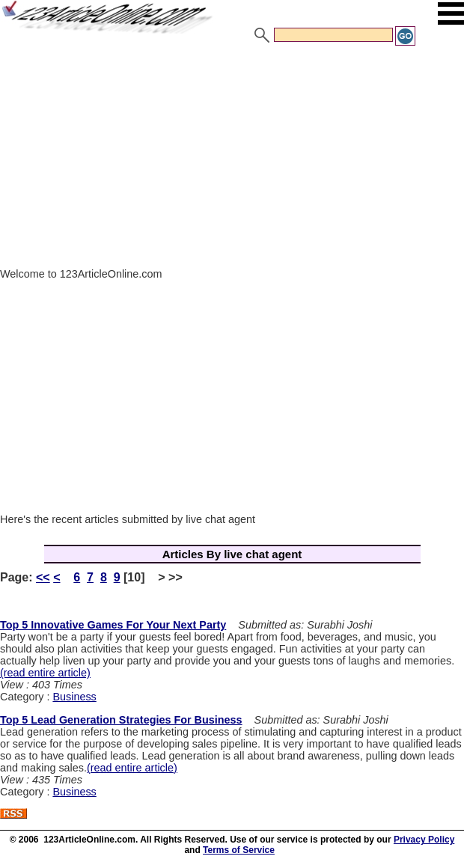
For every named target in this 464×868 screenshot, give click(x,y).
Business (74, 697)
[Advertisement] (232, 159)
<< (43, 577)
